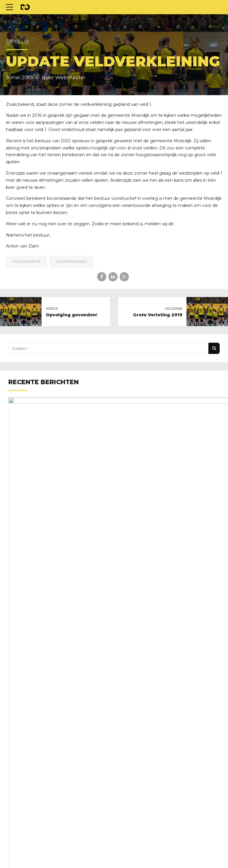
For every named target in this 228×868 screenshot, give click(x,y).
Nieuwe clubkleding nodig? (113, 435)
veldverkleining (72, 261)
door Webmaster (64, 77)
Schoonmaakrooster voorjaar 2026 (121, 731)
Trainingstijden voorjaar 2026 (115, 657)
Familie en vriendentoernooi (114, 509)
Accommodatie (26, 261)
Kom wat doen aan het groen (115, 583)
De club (18, 42)
